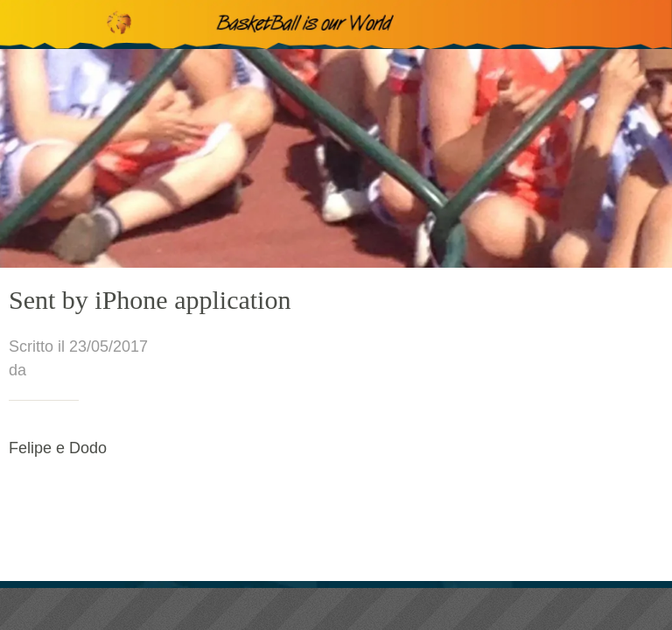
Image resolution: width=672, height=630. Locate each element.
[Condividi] (336, 609)
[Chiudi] (24, 24)
